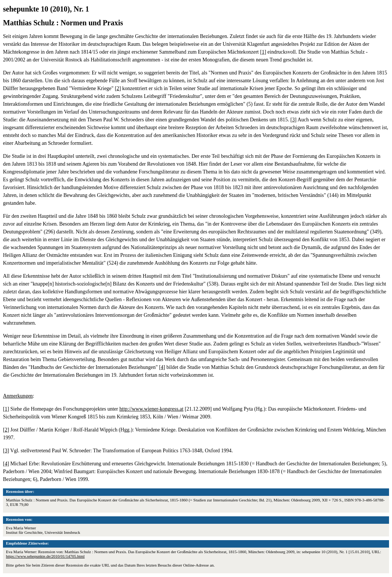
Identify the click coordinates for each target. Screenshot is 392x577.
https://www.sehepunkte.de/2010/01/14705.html (45, 556)
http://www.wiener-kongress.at (151, 409)
